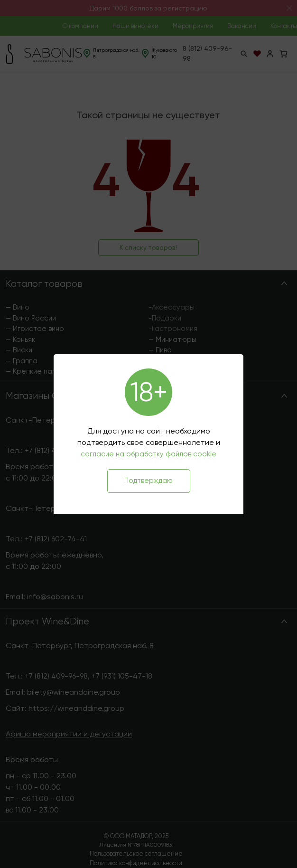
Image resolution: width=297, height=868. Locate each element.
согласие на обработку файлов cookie (148, 454)
